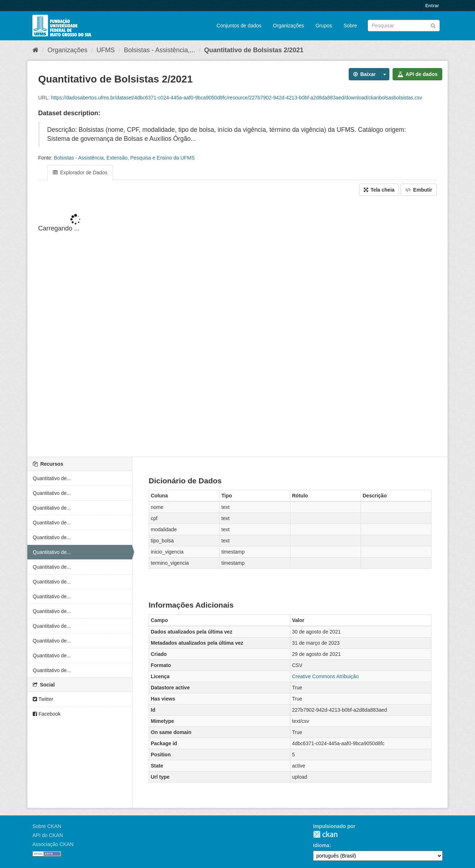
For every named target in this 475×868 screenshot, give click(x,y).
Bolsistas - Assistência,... (159, 50)
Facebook (47, 714)
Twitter (43, 699)
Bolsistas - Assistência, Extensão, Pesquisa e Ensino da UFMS (124, 158)
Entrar (432, 6)
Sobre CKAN (47, 826)
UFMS (106, 50)
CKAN (325, 834)
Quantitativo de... (52, 478)
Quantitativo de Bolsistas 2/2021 (254, 50)
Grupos (324, 26)
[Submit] (433, 25)
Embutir (419, 190)
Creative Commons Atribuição (325, 676)
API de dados (417, 74)
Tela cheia (379, 190)
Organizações (288, 26)
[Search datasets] (404, 26)
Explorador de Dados (80, 173)
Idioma (321, 845)
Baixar (365, 74)
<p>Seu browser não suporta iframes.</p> (237, 327)
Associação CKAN (53, 844)
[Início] (35, 50)
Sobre (350, 26)
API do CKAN (48, 835)
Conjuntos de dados (239, 26)
